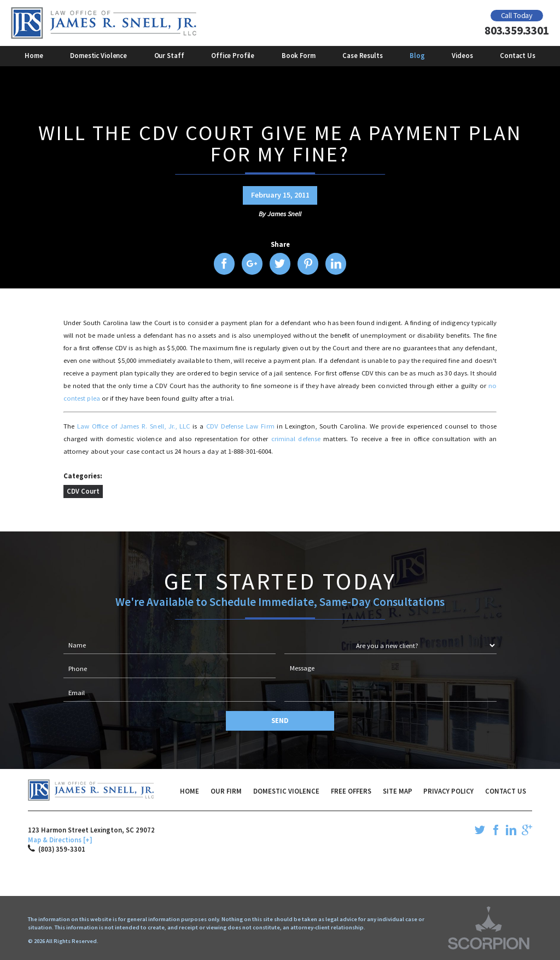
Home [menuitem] (34, 55)
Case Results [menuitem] (362, 55)
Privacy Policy (448, 791)
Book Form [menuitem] (299, 55)
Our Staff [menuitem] (169, 55)
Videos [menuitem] (462, 55)
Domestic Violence (286, 791)
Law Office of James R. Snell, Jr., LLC (133, 426)
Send (280, 720)
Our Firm (226, 791)
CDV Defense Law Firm (240, 426)
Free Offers (351, 791)
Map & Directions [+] (60, 840)
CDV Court (83, 491)
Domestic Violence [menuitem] (98, 55)
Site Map (398, 791)
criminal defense (296, 438)
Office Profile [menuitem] (233, 55)
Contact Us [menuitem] (518, 55)
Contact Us (506, 791)
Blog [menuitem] (417, 55)
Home (189, 791)
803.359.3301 (517, 30)
